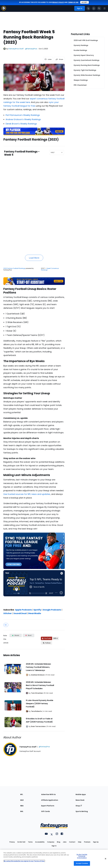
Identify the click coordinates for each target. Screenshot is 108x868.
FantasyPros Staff (16, 49)
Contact (72, 842)
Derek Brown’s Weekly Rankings (21, 124)
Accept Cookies (82, 863)
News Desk (80, 800)
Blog (59, 842)
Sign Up (96, 842)
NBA (22, 806)
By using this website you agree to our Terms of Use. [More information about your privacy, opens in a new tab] (24, 861)
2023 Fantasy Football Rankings (14, 268)
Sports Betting (82, 811)
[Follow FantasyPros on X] (46, 643)
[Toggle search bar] (99, 8)
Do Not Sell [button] (21, 842)
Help (80, 842)
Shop (79, 806)
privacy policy (58, 2)
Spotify (37, 610)
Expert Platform (48, 806)
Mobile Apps (81, 794)
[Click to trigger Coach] (88, 8)
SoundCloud (20, 613)
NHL (22, 811)
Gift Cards (46, 811)
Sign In (54, 846)
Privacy (12, 842)
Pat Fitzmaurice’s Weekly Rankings (23, 115)
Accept (84, 2)
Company (51, 842)
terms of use (73, 2)
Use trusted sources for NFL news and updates (27, 494)
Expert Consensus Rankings (50, 269)
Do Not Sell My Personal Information (82, 856)
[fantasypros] (34, 587)
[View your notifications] (94, 8)
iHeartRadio (35, 613)
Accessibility (40, 842)
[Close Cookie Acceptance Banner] (106, 859)
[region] (54, 859)
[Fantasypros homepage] (4, 10)
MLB (22, 800)
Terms (30, 842)
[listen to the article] (48, 59)
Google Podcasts (52, 610)
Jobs (65, 842)
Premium (87, 842)
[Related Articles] (34, 690)
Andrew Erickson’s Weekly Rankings (23, 119)
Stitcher (8, 613)
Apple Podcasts (23, 610)
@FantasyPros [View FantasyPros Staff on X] (31, 49)
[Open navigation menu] (105, 8)
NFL (6, 625)
